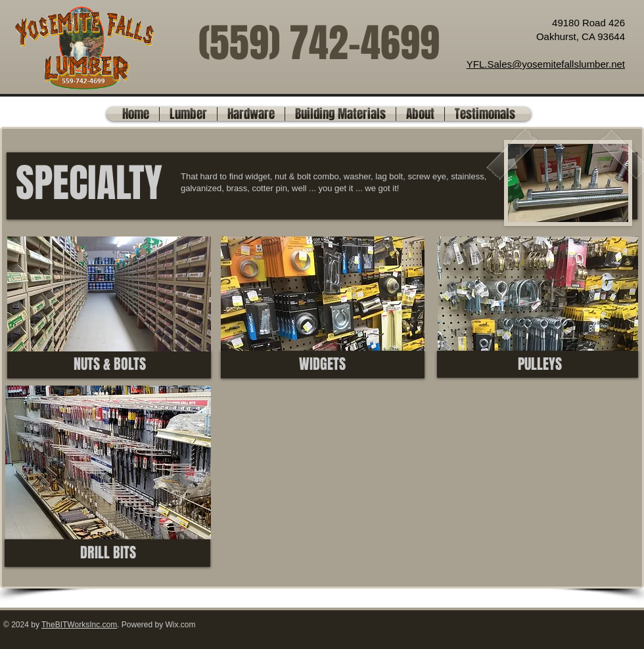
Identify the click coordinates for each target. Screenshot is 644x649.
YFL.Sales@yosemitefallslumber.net (546, 64)
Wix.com (181, 625)
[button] (188, 114)
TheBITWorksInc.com (79, 625)
